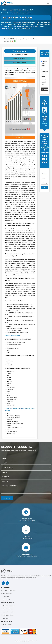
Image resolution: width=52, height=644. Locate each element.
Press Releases (8, 624)
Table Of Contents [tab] (20, 55)
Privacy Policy (7, 594)
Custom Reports (8, 609)
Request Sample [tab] (20, 62)
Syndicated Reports (9, 606)
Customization (20, 58)
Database (6, 618)
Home (3, 13)
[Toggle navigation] (48, 3)
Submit (7, 498)
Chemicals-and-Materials (15, 13)
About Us (6, 597)
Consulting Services (9, 612)
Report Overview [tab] (20, 51)
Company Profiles (9, 615)
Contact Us (7, 600)
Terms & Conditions (9, 591)
